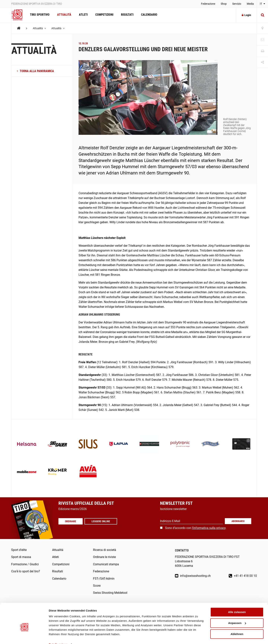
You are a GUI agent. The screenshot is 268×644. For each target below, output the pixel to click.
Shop (224, 4)
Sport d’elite (19, 550)
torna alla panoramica (35, 71)
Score (97, 586)
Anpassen (237, 615)
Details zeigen (58, 637)
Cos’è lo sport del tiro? (26, 571)
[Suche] (262, 15)
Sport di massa (21, 557)
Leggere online (101, 521)
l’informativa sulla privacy (209, 528)
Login (246, 15)
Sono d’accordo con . (196, 528)
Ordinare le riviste (104, 557)
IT (262, 4)
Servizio (237, 4)
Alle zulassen (237, 604)
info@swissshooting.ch (193, 576)
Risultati (126, 15)
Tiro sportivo (40, 15)
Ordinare (71, 521)
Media (250, 4)
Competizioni (104, 15)
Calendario (148, 15)
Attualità (64, 15)
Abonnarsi (238, 521)
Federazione (208, 4)
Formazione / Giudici (25, 564)
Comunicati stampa (106, 564)
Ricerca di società (105, 550)
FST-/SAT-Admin (104, 579)
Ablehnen (237, 626)
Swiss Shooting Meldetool (110, 593)
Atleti (83, 15)
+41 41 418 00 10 (243, 576)
